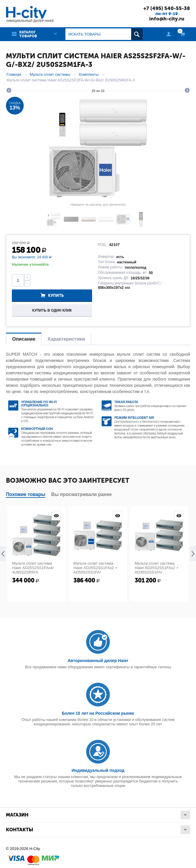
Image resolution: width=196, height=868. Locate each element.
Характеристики (66, 339)
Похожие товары (26, 494)
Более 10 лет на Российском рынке (98, 713)
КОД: (102, 244)
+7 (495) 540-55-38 (167, 8)
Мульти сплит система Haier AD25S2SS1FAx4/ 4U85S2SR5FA (33, 568)
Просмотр (56, 516)
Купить (56, 295)
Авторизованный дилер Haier (98, 661)
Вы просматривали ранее (82, 494)
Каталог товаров (28, 34)
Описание (24, 339)
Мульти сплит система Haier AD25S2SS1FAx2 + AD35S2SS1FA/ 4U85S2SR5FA (157, 570)
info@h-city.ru (167, 19)
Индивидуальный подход (98, 770)
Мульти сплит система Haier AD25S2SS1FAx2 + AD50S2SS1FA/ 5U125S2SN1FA (95, 570)
